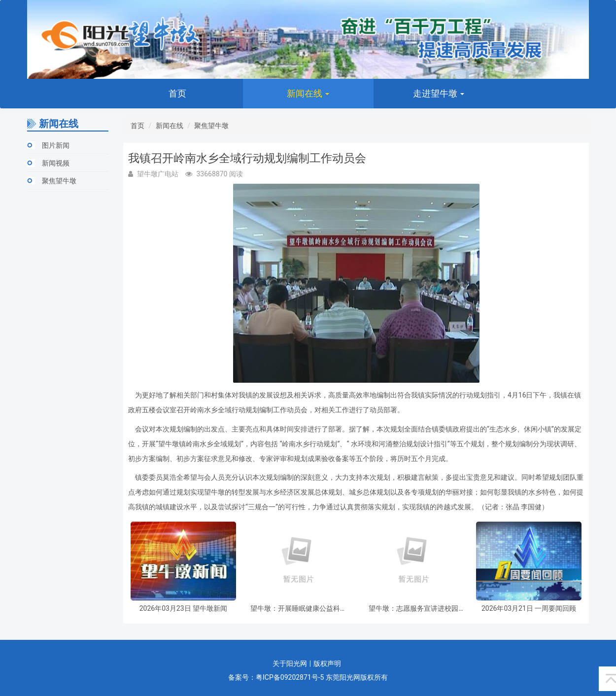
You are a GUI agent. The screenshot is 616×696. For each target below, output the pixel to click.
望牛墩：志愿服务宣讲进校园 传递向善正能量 (413, 609)
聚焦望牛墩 (59, 181)
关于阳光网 (290, 663)
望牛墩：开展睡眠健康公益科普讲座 (299, 609)
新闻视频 (56, 163)
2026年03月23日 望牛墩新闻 (183, 609)
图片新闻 (56, 145)
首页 (177, 93)
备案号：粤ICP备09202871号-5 (276, 677)
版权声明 (327, 663)
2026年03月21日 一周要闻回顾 (529, 609)
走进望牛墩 (439, 93)
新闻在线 (308, 93)
